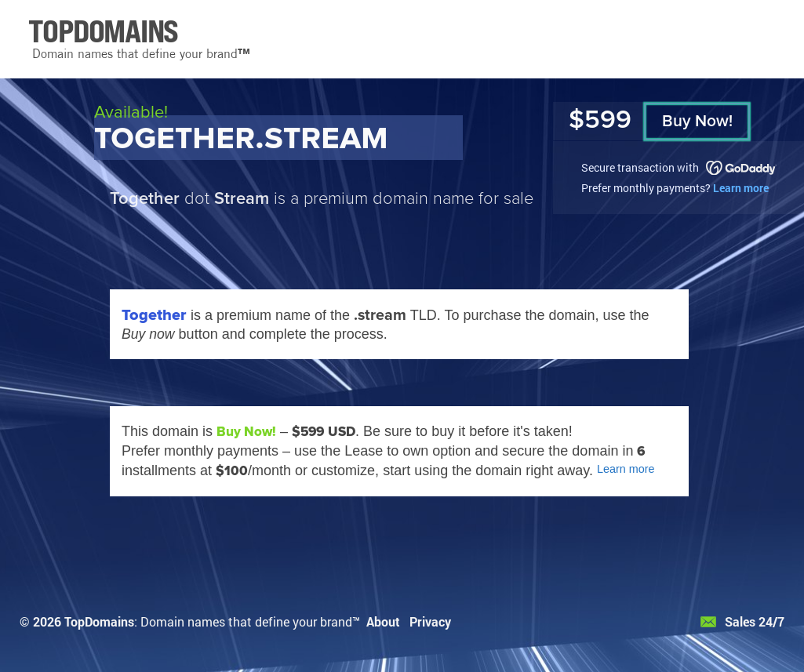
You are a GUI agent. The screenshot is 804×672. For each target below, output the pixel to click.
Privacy (430, 621)
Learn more (741, 188)
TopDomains (99, 621)
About (383, 621)
